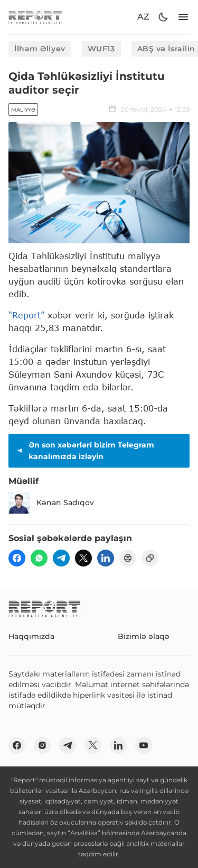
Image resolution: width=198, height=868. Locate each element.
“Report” (26, 315)
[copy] (150, 558)
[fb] (17, 558)
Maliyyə (23, 110)
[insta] (42, 745)
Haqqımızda (31, 636)
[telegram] (61, 558)
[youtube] (144, 745)
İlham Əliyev (40, 49)
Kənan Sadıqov (51, 503)
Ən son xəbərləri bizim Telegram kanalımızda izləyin (84, 451)
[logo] (35, 17)
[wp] (39, 558)
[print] (128, 558)
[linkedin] (106, 558)
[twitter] (83, 558)
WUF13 (101, 49)
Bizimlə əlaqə (144, 636)
